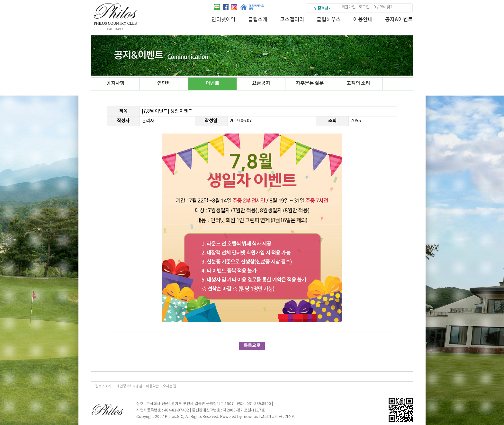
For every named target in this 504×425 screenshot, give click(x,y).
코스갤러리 (292, 20)
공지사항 (115, 83)
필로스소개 (103, 386)
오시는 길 (169, 386)
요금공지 (261, 83)
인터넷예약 (224, 20)
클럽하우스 (329, 20)
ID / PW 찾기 (383, 7)
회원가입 (348, 7)
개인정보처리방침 (129, 386)
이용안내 (363, 20)
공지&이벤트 (399, 20)
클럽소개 (258, 20)
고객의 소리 (358, 83)
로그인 (364, 7)
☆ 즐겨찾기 (322, 9)
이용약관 (152, 386)
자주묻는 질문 (310, 83)
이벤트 (212, 83)
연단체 (164, 83)
